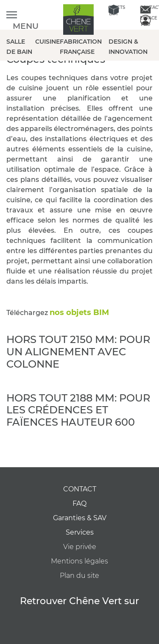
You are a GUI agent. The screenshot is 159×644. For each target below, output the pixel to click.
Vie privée (80, 547)
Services (80, 532)
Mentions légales (79, 561)
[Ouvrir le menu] (12, 15)
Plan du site (79, 576)
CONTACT (80, 489)
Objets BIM (113, 10)
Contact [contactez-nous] (145, 7)
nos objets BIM (80, 312)
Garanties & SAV (80, 518)
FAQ (79, 503)
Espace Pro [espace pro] (145, 20)
